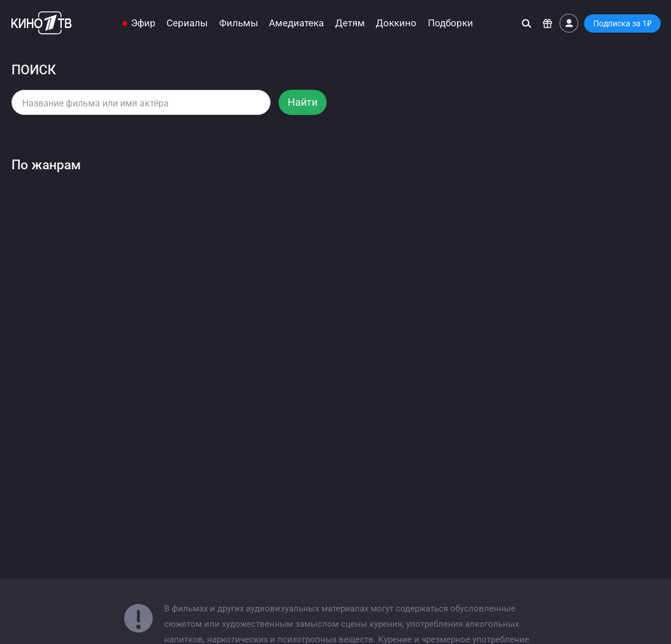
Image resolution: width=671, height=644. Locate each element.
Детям (350, 23)
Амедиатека (296, 23)
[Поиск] (527, 23)
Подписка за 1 (622, 23)
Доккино (396, 23)
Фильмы (239, 23)
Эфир (143, 23)
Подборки (450, 23)
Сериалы (187, 23)
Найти (303, 102)
